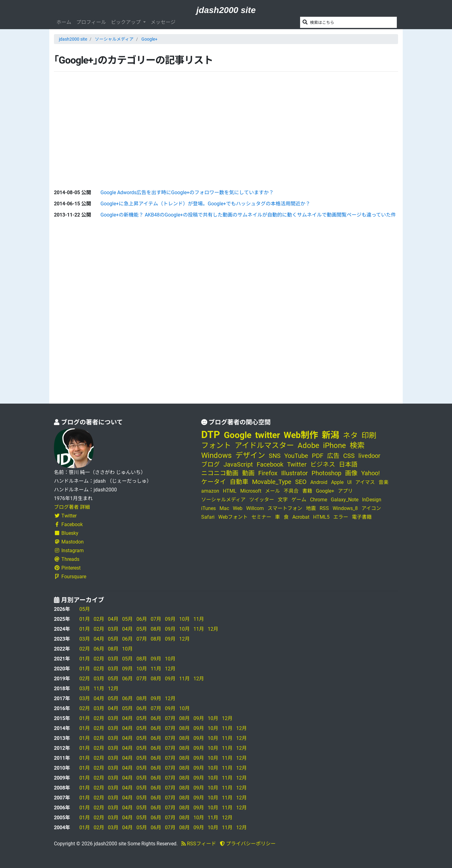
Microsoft (251, 491)
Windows (216, 455)
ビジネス (323, 464)
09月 (170, 619)
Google (238, 435)
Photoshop (326, 473)
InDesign (372, 500)
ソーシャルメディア (114, 39)
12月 (213, 629)
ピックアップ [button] (126, 22)
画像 (351, 473)
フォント (216, 445)
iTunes (208, 508)
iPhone (335, 445)
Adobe (308, 445)
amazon (210, 491)
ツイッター (262, 500)
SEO (301, 482)
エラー (341, 517)
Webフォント (233, 517)
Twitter (65, 516)
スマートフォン (285, 508)
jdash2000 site (226, 10)
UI (349, 482)
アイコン (371, 508)
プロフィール (91, 22)
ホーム (64, 22)
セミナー (261, 517)
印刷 (369, 436)
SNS (275, 456)
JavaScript (238, 464)
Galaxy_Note (345, 500)
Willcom (255, 508)
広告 (333, 456)
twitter (268, 435)
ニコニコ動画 (220, 473)
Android (319, 482)
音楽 (383, 482)
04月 (113, 619)
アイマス (365, 482)
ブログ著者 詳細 (72, 507)
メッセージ (163, 22)
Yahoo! (370, 473)
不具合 (291, 491)
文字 (283, 500)
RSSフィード (199, 844)
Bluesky (66, 533)
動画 (248, 473)
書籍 (307, 491)
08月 (156, 629)
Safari (208, 517)
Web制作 (301, 435)
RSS (324, 508)
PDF (318, 456)
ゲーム (299, 500)
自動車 (239, 482)
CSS (349, 456)
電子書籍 (362, 517)
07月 (156, 619)
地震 (311, 508)
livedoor (369, 456)
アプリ (345, 491)
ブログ (210, 464)
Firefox (268, 473)
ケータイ (214, 482)
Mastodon (69, 542)
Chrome (319, 500)
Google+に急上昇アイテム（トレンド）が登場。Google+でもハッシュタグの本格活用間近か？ (205, 204)
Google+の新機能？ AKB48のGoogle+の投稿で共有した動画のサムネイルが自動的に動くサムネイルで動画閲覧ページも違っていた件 (248, 215)
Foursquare (70, 577)
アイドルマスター (264, 445)
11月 (199, 619)
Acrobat (301, 517)
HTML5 (321, 517)
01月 (85, 619)
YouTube (296, 456)
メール (273, 491)
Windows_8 (345, 508)
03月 (113, 629)
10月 (184, 619)
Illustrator (295, 473)
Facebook (68, 524)
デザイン (250, 455)
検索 (357, 445)
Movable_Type (272, 482)
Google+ (149, 39)
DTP (211, 435)
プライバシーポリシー (248, 844)
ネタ (350, 436)
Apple (337, 482)
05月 (85, 609)
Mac (224, 508)
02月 (99, 619)
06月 (142, 619)
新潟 (330, 435)
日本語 (348, 464)
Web (238, 508)
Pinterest (67, 568)
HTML (230, 491)
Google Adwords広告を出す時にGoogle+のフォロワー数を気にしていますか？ (187, 192)
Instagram (69, 550)
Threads (67, 559)
